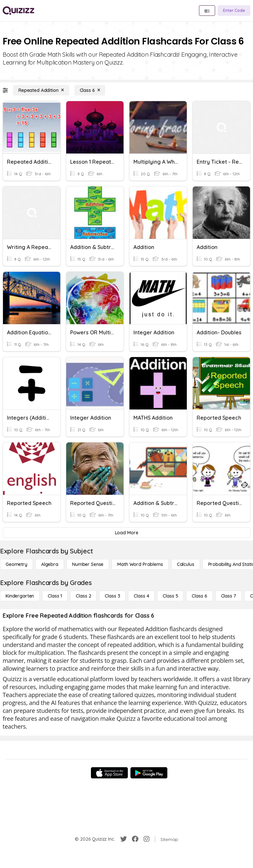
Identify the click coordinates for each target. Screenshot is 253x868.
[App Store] (109, 773)
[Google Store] (149, 773)
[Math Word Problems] (140, 564)
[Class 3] (112, 596)
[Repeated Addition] (41, 90)
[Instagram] (147, 839)
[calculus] (186, 564)
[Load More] (126, 533)
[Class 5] (170, 596)
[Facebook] (135, 839)
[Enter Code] (234, 11)
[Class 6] (90, 90)
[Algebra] (50, 564)
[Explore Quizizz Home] (18, 11)
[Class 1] (55, 596)
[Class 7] (229, 596)
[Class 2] (83, 596)
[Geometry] (16, 564)
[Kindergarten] (20, 596)
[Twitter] (124, 839)
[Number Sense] (88, 564)
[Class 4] (141, 596)
